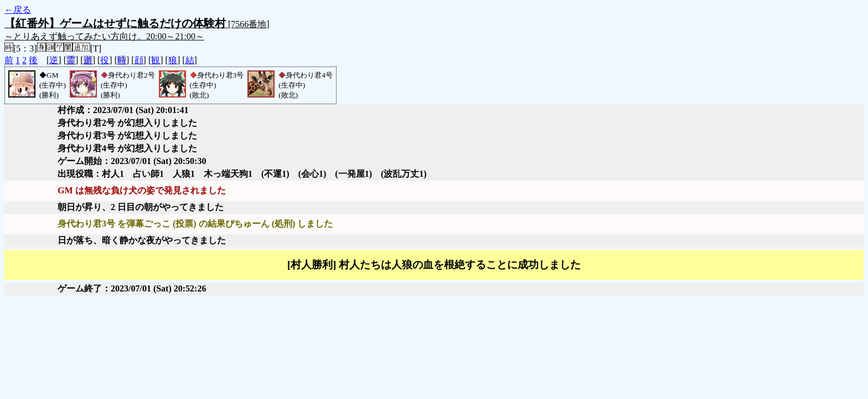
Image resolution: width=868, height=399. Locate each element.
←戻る (18, 10)
